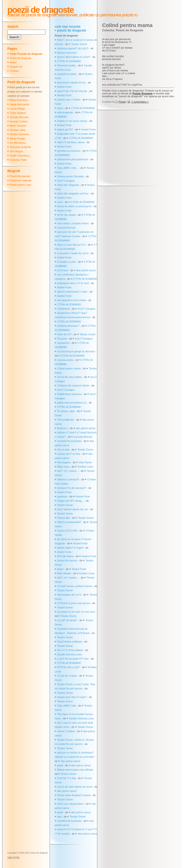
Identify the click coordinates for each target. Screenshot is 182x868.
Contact (14, 71)
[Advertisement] (142, 148)
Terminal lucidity (66, 65)
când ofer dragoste (68, 185)
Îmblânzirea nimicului (69, 394)
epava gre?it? (65, 129)
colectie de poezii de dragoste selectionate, (43, 15)
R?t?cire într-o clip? (68, 667)
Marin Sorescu (18, 126)
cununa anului (65, 360)
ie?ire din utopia (66, 215)
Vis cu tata (63, 450)
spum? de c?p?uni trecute (72, 91)
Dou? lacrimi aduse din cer (73, 509)
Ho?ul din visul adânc (70, 377)
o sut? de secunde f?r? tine (73, 659)
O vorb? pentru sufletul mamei (75, 586)
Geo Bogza (16, 151)
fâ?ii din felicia (65, 556)
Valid (14, 857)
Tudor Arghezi (18, 113)
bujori (60, 569)
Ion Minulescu (18, 143)
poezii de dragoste (72, 30)
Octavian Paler (18, 160)
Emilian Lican (85, 467)
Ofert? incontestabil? (69, 522)
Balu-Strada (64, 573)
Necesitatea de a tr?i (69, 595)
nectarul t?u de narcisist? (72, 488)
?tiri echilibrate (66, 420)
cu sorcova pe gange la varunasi (76, 351)
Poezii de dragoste (41, 10)
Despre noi (16, 67)
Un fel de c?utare (67, 676)
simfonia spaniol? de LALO (73, 48)
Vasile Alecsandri (20, 104)
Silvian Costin (88, 334)
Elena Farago (18, 138)
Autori (13, 62)
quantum (62, 496)
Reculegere (64, 462)
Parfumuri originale (21, 180)
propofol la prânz (67, 74)
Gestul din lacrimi (67, 560)
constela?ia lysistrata (69, 441)
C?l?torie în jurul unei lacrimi (74, 603)
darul (60, 108)
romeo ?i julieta (66, 731)
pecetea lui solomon (69, 151)
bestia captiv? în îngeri (70, 548)
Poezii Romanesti (20, 176)
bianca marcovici (67, 53)
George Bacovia (19, 117)
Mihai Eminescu (19, 100)
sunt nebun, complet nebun (73, 223)
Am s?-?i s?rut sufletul (70, 650)
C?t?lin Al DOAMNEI (69, 61)
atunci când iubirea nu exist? (74, 57)
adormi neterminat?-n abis (72, 292)
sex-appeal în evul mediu (72, 300)
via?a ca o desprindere (70, 804)
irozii (60, 202)
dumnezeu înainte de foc (71, 83)
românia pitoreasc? (68, 326)
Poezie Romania (142, 93)
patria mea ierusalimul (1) (72, 403)
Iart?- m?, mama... (68, 471)
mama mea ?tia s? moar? (72, 697)
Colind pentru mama (69, 368)
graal (60, 765)
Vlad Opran (85, 462)
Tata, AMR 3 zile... (68, 168)
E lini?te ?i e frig (66, 778)
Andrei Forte (64, 87)
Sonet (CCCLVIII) (67, 531)
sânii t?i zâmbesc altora (71, 142)
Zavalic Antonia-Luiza (70, 654)
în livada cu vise (66, 262)
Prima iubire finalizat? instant (74, 795)
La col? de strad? (67, 620)
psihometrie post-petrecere (73, 159)
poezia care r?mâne (69, 100)
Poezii (122, 102)
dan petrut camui (86, 270)
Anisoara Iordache (20, 147)
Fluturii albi (63, 518)
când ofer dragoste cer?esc (73, 193)
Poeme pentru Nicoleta (70, 176)
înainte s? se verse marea (72, 121)
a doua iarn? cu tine (69, 454)
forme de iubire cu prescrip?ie (74, 206)
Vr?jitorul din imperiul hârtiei (73, 386)
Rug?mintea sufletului (70, 642)
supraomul (63, 343)
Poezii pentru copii (20, 185)
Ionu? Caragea (66, 181)
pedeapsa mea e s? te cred (73, 283)
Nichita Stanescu (20, 134)
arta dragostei (65, 112)
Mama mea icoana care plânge (75, 770)
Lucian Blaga (17, 109)
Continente (63, 309)
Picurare (62, 339)
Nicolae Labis (18, 130)
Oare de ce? (64, 334)
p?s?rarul (63, 270)
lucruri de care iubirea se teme (75, 787)
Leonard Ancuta (66, 228)
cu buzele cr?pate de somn (73, 253)
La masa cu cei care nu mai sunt (76, 612)
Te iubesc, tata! (66, 411)
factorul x (62, 428)
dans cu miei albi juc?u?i (71, 245)
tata (59, 817)
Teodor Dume (79, 44)
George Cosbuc (19, 121)
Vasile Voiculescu (20, 156)
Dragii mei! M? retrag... (70, 501)
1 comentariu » (140, 102)
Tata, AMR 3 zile (66, 706)
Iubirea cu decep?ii (68, 479)
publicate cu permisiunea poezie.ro (108, 15)
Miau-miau (63, 467)
